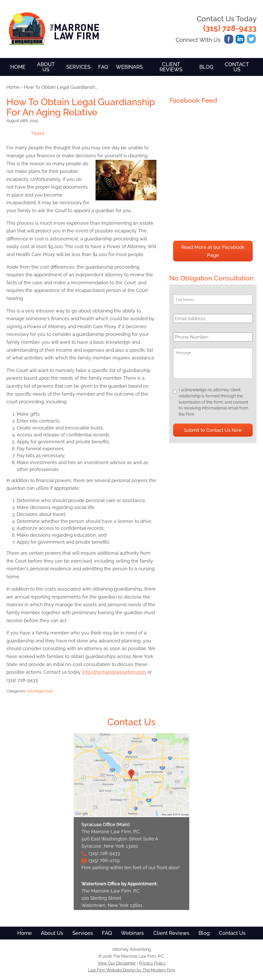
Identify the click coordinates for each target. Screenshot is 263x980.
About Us (46, 67)
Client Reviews (171, 67)
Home (18, 67)
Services (78, 67)
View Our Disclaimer (117, 963)
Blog (206, 67)
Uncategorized (40, 691)
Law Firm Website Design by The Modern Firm (132, 970)
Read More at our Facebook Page (213, 251)
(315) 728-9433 (230, 28)
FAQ (103, 67)
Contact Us (237, 67)
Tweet (38, 133)
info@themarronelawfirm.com (114, 672)
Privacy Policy (152, 963)
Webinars (129, 67)
